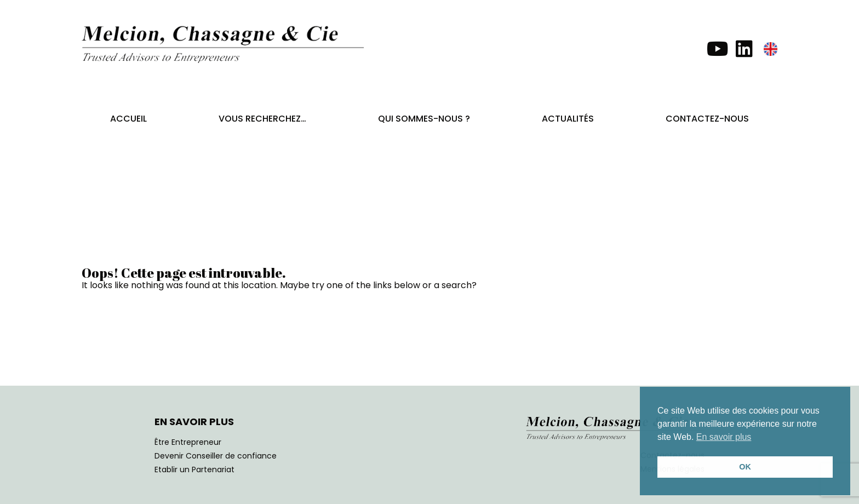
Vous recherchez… (262, 119)
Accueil (128, 119)
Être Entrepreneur (188, 442)
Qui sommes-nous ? (424, 119)
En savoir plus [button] (724, 437)
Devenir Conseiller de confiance (216, 456)
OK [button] (745, 467)
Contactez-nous (707, 119)
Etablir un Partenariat (194, 469)
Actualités (568, 119)
